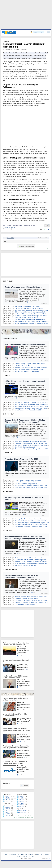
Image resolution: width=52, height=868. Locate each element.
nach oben (45, 859)
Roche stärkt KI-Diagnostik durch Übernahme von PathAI (31, 406)
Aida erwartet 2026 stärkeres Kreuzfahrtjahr (27, 306)
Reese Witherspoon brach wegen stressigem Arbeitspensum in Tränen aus (16, 730)
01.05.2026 (7, 809)
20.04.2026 (21, 807)
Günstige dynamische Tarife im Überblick (27, 599)
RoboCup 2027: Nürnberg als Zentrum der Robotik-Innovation (33, 404)
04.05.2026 (7, 801)
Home (38, 855)
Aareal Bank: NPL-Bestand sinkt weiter (26, 565)
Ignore (26, 817)
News (47, 855)
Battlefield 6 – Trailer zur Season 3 (25, 447)
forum (49, 249)
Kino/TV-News (9, 453)
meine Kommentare (18, 817)
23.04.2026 (21, 801)
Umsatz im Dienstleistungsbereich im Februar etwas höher (32, 323)
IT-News (6, 375)
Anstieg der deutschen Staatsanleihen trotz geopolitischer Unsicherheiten (17, 747)
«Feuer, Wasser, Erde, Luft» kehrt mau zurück (28, 480)
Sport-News (8, 491)
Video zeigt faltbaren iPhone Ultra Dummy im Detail (15, 715)
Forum (42, 855)
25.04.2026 (21, 798)
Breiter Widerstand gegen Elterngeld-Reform (23, 287)
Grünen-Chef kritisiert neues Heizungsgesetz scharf (30, 312)
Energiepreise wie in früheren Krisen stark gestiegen (30, 319)
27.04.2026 (7, 816)
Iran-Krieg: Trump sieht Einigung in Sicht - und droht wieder (16, 677)
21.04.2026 (21, 805)
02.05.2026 (7, 807)
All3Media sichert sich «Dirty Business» (26, 484)
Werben (19, 856)
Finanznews (8, 530)
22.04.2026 (21, 803)
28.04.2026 (7, 814)
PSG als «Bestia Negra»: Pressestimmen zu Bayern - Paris (32, 523)
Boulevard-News (10, 338)
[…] (28, 302)
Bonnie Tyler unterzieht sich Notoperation (27, 371)
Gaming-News (9, 414)
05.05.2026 (7, 800)
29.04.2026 (7, 812)
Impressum (32, 855)
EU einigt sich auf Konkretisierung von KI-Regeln (29, 308)
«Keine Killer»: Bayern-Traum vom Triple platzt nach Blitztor (32, 526)
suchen (25, 786)
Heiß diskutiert (22, 812)
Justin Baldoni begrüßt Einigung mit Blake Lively (25, 344)
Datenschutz (12, 855)
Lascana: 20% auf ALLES (22, 366)
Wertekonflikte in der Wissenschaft (25, 604)
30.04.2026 (7, 811)
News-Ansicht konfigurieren (26, 816)
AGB (18, 855)
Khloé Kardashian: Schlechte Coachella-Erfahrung (29, 369)
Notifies (31, 817)
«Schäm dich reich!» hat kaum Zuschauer (27, 482)
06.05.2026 (7, 798)
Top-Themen (8, 281)
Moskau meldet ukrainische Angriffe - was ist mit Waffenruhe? (33, 314)
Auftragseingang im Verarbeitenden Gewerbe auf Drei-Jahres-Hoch (16, 644)
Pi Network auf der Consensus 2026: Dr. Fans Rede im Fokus (33, 562)
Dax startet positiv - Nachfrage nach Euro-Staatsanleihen (31, 310)
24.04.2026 (21, 800)
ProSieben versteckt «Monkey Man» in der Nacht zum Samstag (33, 486)
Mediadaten (24, 855)
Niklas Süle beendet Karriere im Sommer (27, 318)
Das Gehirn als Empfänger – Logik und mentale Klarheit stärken (33, 601)
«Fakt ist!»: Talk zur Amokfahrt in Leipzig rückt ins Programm (15, 763)
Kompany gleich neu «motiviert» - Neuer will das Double (31, 521)
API (30, 856)
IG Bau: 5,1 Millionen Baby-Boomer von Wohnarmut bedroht (17, 699)
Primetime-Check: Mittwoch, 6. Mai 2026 (21, 459)
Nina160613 (11, 238)
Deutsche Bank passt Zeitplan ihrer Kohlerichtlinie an (30, 558)
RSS (34, 856)
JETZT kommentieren (26, 246)
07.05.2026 (7, 796)
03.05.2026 (7, 805)
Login (36, 32)
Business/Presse (10, 569)
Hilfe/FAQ (25, 856)
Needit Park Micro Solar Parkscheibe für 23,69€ (29, 410)
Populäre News (22, 811)
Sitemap (5, 855)
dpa (26, 50)
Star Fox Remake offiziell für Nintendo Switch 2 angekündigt (32, 445)
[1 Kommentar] (7, 229)
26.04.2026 (21, 796)
